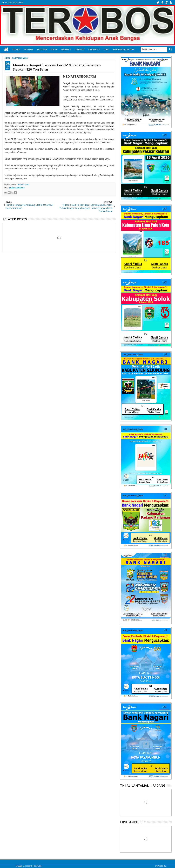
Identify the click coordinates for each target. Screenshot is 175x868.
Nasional (29, 49)
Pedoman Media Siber (124, 49)
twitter (158, 2)
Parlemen (42, 49)
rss (171, 2)
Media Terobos (8, 866)
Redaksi (16, 49)
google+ (167, 2)
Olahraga (80, 49)
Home (6, 49)
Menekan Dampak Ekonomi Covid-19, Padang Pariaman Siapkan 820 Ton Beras (57, 67)
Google (170, 866)
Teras (106, 49)
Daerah (65, 49)
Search (170, 49)
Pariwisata (94, 49)
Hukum (54, 49)
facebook (162, 2)
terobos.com (23, 184)
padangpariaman (17, 188)
